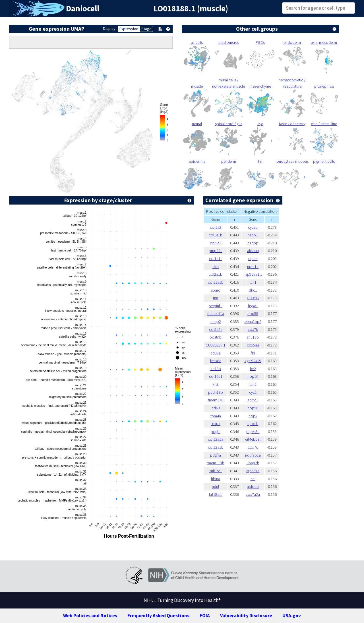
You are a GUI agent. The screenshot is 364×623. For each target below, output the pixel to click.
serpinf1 (216, 306)
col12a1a (216, 439)
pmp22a (216, 251)
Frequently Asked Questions (158, 616)
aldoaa (253, 251)
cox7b (253, 329)
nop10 (253, 376)
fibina (216, 479)
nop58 (253, 313)
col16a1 (216, 376)
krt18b (216, 369)
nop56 (253, 408)
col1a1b (216, 235)
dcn (216, 267)
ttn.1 (253, 282)
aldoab (253, 486)
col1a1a (216, 259)
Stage (146, 29)
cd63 (216, 408)
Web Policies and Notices (90, 616)
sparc (216, 290)
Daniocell (83, 9)
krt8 (216, 384)
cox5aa (253, 345)
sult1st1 (216, 471)
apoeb (253, 424)
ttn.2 (253, 384)
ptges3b (253, 432)
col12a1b (216, 447)
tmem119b (216, 463)
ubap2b (253, 463)
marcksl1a (216, 313)
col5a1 (216, 243)
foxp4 (216, 424)
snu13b (253, 337)
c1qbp (253, 243)
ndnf (216, 486)
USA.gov (292, 616)
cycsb (253, 227)
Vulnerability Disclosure (246, 616)
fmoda (216, 361)
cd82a (216, 353)
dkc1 (253, 290)
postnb (216, 337)
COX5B (253, 298)
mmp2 (216, 321)
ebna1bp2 (253, 321)
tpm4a (216, 416)
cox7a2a (253, 494)
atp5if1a (253, 471)
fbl (253, 353)
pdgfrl (216, 432)
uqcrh (253, 259)
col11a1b (216, 282)
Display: (110, 28)
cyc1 (253, 392)
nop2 (253, 416)
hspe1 (253, 306)
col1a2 (216, 227)
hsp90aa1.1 (253, 274)
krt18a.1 (216, 494)
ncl (253, 479)
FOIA (205, 616)
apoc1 (253, 400)
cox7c (253, 447)
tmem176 (216, 400)
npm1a (253, 267)
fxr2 (253, 369)
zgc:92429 (253, 361)
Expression (129, 29)
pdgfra (216, 455)
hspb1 (253, 235)
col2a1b (216, 274)
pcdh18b (216, 392)
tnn (216, 298)
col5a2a (216, 329)
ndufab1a (253, 455)
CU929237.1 (216, 345)
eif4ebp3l (253, 439)
